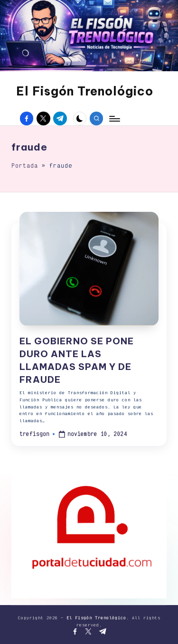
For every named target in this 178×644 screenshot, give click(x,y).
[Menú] (114, 118)
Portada (25, 166)
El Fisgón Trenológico (85, 91)
